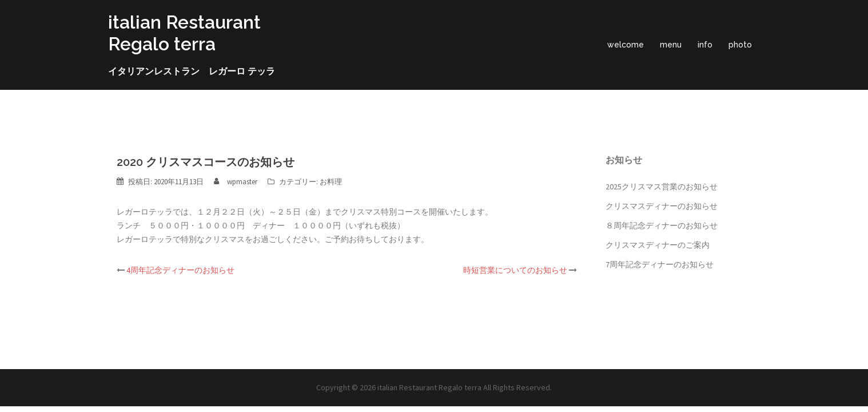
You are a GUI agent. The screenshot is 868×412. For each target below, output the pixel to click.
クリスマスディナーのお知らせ (662, 206)
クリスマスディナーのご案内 (658, 245)
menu (671, 45)
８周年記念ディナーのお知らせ (662, 225)
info (705, 45)
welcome (626, 45)
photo (740, 45)
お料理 (331, 182)
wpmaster (242, 182)
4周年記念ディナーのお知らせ (180, 270)
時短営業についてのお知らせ (515, 270)
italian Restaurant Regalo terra (184, 33)
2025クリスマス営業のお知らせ (662, 187)
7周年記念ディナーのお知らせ (660, 264)
